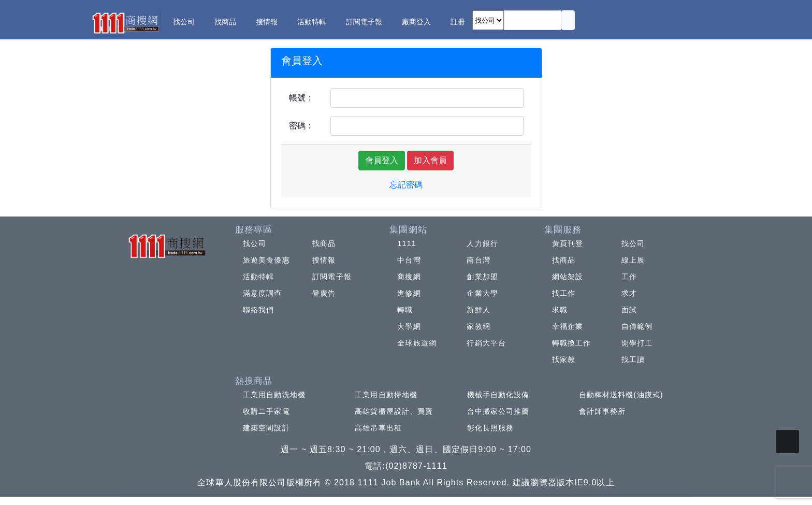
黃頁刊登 (568, 243)
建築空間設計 (266, 428)
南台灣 (478, 260)
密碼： (301, 126)
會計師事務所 (603, 411)
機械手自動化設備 (498, 395)
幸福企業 (568, 326)
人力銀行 (482, 243)
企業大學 (482, 293)
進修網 (409, 293)
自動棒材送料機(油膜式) (621, 395)
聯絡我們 (258, 310)
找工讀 (633, 359)
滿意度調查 (263, 293)
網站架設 (568, 277)
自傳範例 (637, 326)
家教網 (478, 326)
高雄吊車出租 (378, 428)
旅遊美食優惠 (266, 260)
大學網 (409, 326)
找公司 (255, 243)
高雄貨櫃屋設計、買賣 (394, 411)
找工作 (564, 293)
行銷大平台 (486, 343)
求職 (560, 310)
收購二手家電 (266, 411)
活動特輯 (258, 277)
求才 (629, 293)
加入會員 (430, 160)
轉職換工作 (572, 343)
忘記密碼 (406, 185)
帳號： (301, 98)
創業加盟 (482, 277)
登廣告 (324, 293)
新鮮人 (478, 310)
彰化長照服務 (491, 428)
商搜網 (409, 277)
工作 (629, 277)
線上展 (633, 260)
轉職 (405, 310)
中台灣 (409, 260)
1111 (407, 243)
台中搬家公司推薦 (498, 411)
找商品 (324, 243)
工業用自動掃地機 (386, 395)
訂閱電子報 (332, 277)
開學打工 (637, 343)
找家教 (564, 359)
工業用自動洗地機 (274, 395)
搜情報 (324, 260)
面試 (629, 310)
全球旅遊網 (417, 343)
